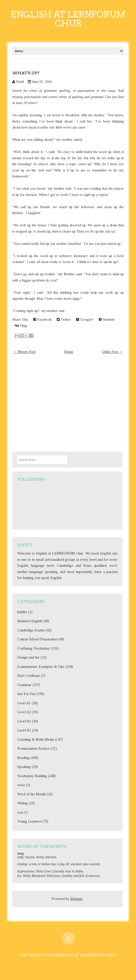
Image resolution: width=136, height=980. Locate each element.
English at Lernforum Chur (68, 19)
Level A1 (24, 703)
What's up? (26, 73)
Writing (22, 803)
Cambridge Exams (31, 630)
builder (22, 612)
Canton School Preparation (37, 639)
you (20, 812)
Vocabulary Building (32, 776)
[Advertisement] (68, 404)
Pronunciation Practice (33, 749)
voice (21, 785)
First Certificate (29, 676)
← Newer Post (24, 352)
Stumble (107, 320)
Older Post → (112, 352)
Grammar (24, 685)
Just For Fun (26, 694)
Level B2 (24, 730)
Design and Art (28, 657)
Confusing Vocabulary (34, 648)
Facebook (42, 320)
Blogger (76, 899)
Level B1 (24, 721)
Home (69, 352)
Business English (30, 621)
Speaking (24, 767)
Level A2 (24, 712)
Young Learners (29, 821)
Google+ (85, 320)
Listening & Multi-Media (36, 740)
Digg (21, 326)
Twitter (64, 320)
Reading (23, 758)
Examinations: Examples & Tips (41, 667)
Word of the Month (31, 794)
